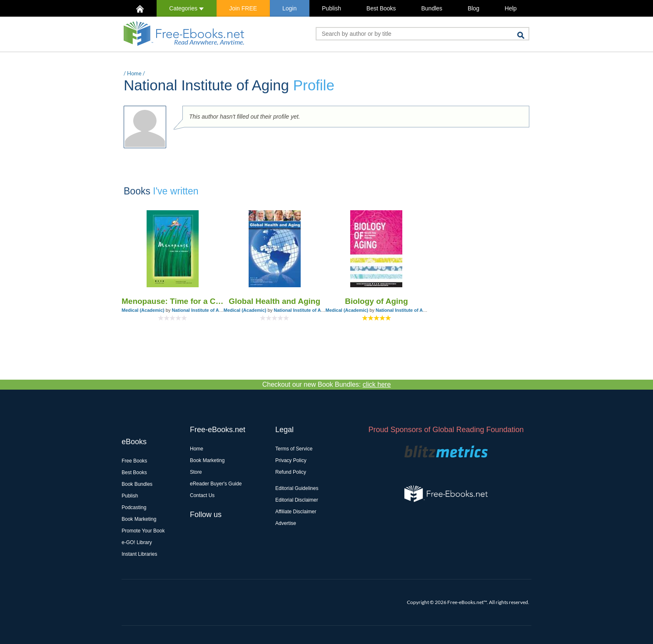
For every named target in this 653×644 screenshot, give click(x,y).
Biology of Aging (376, 301)
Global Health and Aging (274, 301)
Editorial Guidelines (297, 488)
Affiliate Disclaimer (296, 512)
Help (511, 8)
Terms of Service (294, 449)
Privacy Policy (291, 460)
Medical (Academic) (143, 310)
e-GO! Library (137, 542)
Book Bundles (137, 484)
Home (134, 73)
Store (196, 472)
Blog (474, 8)
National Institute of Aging (200, 310)
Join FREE (243, 8)
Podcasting (134, 507)
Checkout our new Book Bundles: (327, 384)
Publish (331, 8)
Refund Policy (291, 472)
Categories (186, 8)
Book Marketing (139, 519)
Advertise (286, 523)
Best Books (381, 8)
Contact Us (202, 495)
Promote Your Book (143, 531)
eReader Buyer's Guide (216, 484)
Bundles (432, 8)
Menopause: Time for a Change (173, 301)
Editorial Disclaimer (297, 500)
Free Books (134, 461)
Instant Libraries (139, 554)
